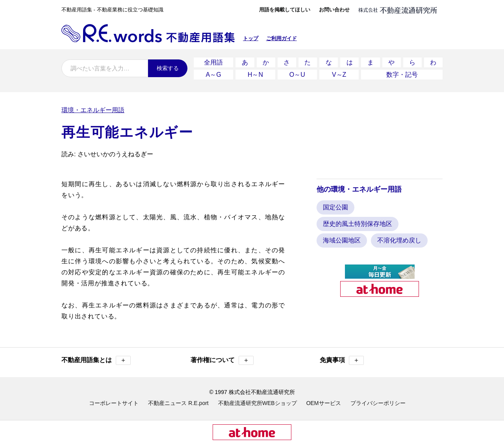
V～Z (339, 75)
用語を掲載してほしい (285, 10)
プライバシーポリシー (378, 403)
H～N (255, 75)
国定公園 (335, 207)
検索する (168, 68)
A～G (214, 75)
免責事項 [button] (342, 360)
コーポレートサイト (114, 403)
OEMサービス (324, 403)
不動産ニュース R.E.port (178, 403)
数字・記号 (402, 75)
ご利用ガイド (282, 38)
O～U (297, 75)
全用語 (213, 62)
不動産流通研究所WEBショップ (258, 403)
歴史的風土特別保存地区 (358, 224)
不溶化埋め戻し (399, 240)
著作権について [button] (222, 360)
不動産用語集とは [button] (96, 360)
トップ (251, 38)
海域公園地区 (342, 240)
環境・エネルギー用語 (93, 110)
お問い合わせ (334, 10)
